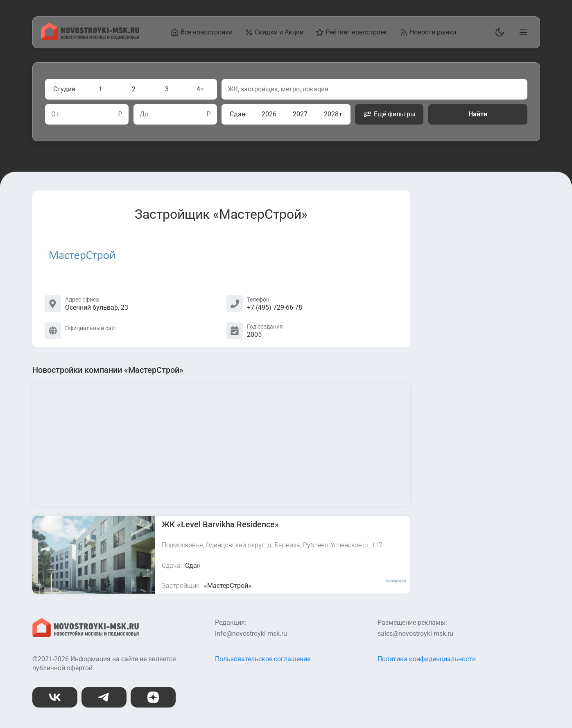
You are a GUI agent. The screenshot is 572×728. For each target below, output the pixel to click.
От (55, 114)
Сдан (237, 114)
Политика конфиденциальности (427, 659)
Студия (64, 89)
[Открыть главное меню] (522, 32)
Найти (477, 114)
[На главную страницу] (90, 38)
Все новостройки (202, 32)
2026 (269, 114)
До (144, 114)
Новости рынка (428, 32)
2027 (300, 114)
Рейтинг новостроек (352, 32)
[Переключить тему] (498, 32)
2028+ (333, 114)
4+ (200, 89)
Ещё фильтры (389, 114)
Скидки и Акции (274, 32)
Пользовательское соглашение (263, 659)
